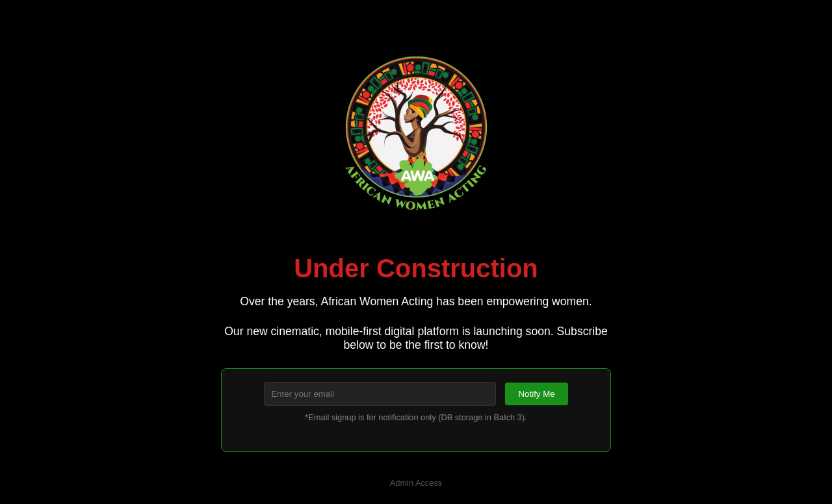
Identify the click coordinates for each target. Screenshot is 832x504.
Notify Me (536, 394)
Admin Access (416, 483)
